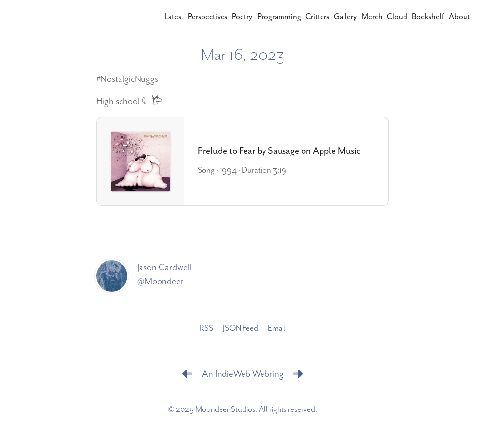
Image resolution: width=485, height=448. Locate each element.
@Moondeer (160, 281)
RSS (206, 328)
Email (277, 328)
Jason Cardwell (164, 267)
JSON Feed (241, 328)
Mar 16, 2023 (243, 55)
